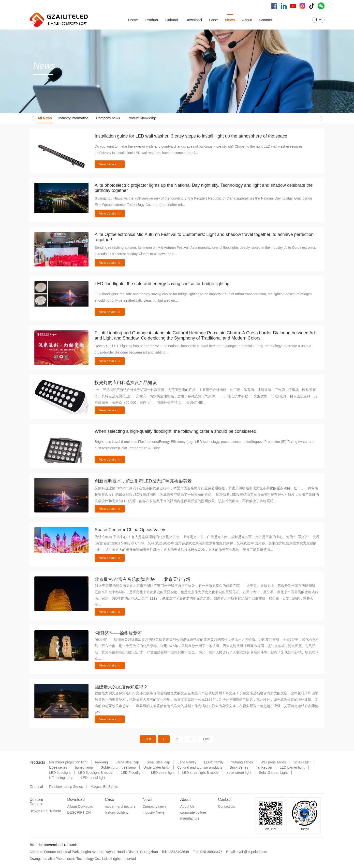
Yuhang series (242, 762)
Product (152, 20)
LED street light (163, 773)
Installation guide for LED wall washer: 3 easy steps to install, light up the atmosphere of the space (191, 136)
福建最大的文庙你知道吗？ (121, 687)
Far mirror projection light (68, 762)
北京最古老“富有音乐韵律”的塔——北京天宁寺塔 (143, 579)
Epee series (58, 767)
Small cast (302, 762)
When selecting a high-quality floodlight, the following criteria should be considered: (176, 431)
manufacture (190, 818)
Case (214, 20)
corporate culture (193, 812)
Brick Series (239, 767)
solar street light (239, 773)
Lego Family (187, 762)
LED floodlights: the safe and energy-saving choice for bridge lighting (162, 284)
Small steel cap (158, 762)
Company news (108, 118)
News (230, 20)
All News (45, 118)
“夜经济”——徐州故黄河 (118, 633)
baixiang (102, 762)
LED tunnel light (93, 778)
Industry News (154, 812)
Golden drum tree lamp (118, 767)
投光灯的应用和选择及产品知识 (126, 383)
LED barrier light (292, 767)
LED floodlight (60, 773)
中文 (318, 20)
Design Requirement (45, 811)
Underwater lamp (156, 767)
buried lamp (84, 767)
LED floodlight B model (96, 773)
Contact (265, 20)
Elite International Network (57, 845)
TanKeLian (264, 767)
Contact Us (227, 806)
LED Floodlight (132, 773)
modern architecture (120, 806)
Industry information (73, 118)
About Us (187, 806)
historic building (117, 812)
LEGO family (214, 762)
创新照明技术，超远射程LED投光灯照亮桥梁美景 (143, 481)
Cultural (172, 20)
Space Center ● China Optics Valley (130, 530)
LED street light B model (201, 773)
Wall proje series (273, 762)
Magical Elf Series (104, 787)
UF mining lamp (61, 778)
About (247, 20)
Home (133, 20)
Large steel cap (127, 762)
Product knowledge (142, 118)
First (148, 739)
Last (206, 739)
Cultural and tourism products (200, 767)
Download (194, 20)
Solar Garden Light (273, 773)
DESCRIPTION (79, 812)
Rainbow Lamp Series (66, 787)
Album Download (80, 806)
